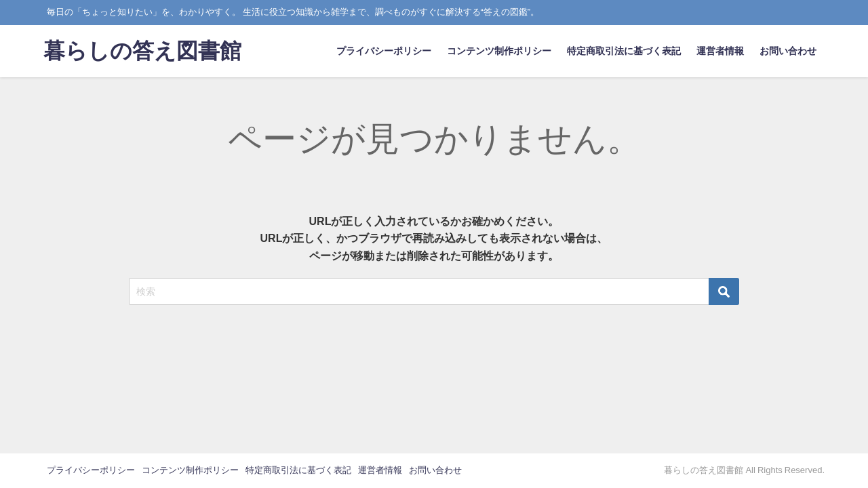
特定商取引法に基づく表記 (624, 51)
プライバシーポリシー (384, 51)
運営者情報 (720, 51)
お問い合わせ (788, 51)
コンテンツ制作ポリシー (499, 51)
